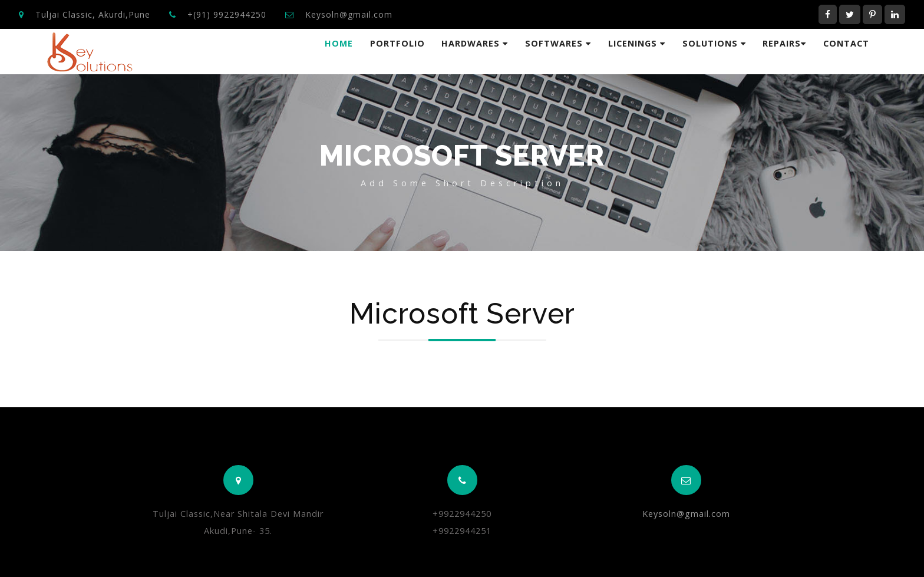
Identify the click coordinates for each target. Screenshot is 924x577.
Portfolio (397, 43)
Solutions (714, 43)
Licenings (637, 43)
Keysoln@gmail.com (349, 14)
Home (339, 43)
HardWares (475, 43)
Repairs (784, 43)
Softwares (558, 43)
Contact (846, 43)
